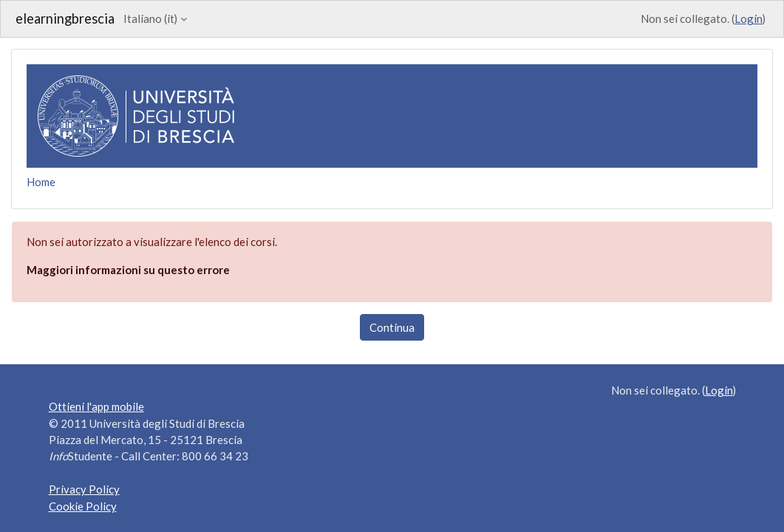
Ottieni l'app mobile (96, 406)
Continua (392, 327)
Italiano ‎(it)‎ (150, 18)
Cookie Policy (83, 506)
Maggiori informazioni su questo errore (128, 270)
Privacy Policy (84, 489)
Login (749, 18)
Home (41, 182)
